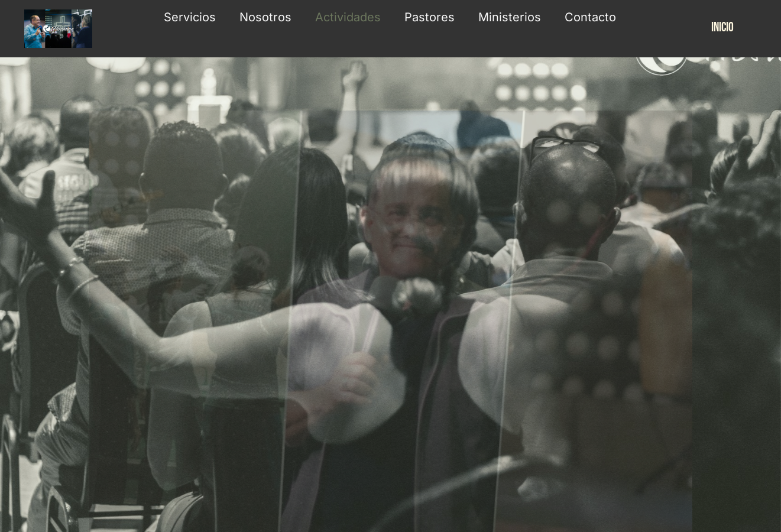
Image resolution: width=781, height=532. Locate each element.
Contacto (590, 17)
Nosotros (265, 17)
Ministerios (510, 17)
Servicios (190, 17)
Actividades (348, 17)
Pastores (430, 17)
